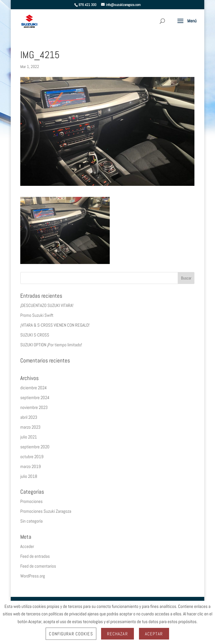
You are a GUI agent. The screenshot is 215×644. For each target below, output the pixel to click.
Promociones (31, 501)
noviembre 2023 (34, 407)
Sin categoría (31, 521)
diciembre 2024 (34, 388)
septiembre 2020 (35, 447)
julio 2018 (29, 476)
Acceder (27, 546)
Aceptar (154, 634)
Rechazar (117, 634)
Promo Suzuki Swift (37, 315)
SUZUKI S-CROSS (35, 335)
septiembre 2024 (35, 397)
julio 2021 (29, 437)
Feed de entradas (35, 556)
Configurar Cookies (71, 634)
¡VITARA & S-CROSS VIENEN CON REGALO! (55, 325)
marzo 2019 (31, 466)
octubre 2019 (32, 457)
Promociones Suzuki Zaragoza (46, 511)
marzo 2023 (30, 427)
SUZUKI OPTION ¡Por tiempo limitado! (51, 345)
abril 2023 (29, 417)
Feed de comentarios (38, 566)
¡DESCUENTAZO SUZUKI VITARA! (47, 305)
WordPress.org (33, 576)
